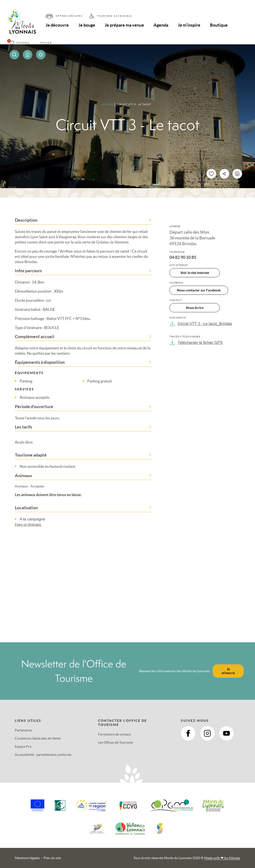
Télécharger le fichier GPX (196, 342)
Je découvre (57, 25)
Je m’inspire (189, 25)
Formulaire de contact (114, 734)
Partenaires (23, 730)
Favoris (23, 43)
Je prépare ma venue (124, 25)
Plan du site (52, 858)
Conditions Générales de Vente (38, 738)
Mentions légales (27, 858)
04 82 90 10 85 (183, 257)
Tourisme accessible (114, 16)
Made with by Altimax (222, 858)
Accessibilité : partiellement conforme (43, 755)
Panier (46, 43)
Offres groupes (69, 16)
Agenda (161, 25)
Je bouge (87, 25)
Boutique (219, 25)
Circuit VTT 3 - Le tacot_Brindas (201, 324)
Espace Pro (23, 746)
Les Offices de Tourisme (115, 742)
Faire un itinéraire (31, 525)
